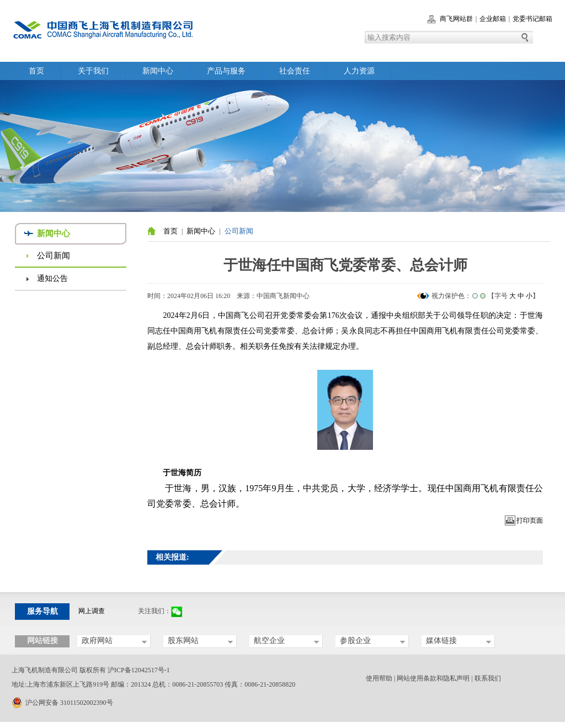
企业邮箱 (493, 19)
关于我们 (93, 71)
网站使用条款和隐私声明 (433, 678)
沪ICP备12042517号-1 (139, 670)
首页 (36, 71)
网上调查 (92, 611)
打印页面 (530, 520)
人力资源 (359, 71)
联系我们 (488, 678)
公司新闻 (54, 256)
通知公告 (52, 278)
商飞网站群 (456, 19)
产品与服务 (226, 71)
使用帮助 (379, 678)
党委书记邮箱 (532, 19)
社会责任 (295, 71)
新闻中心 (158, 71)
